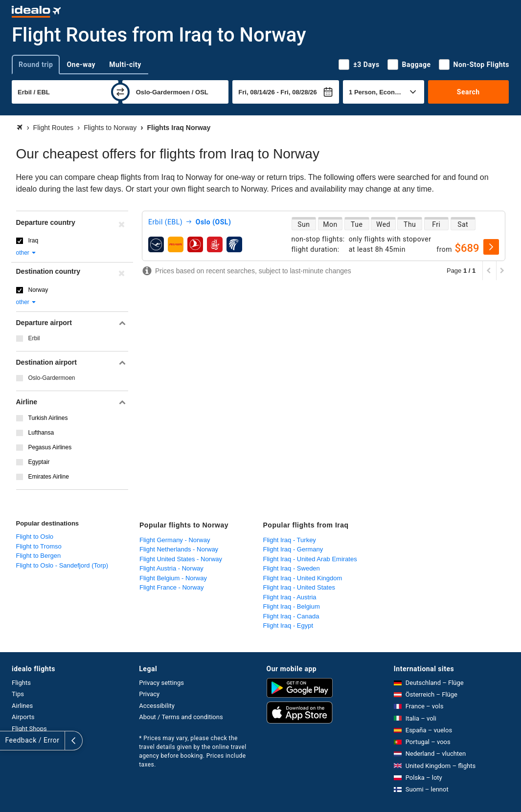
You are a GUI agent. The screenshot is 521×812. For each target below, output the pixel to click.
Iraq (34, 241)
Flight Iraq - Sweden (292, 568)
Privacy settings (161, 683)
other (27, 253)
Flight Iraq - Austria (290, 597)
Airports (23, 717)
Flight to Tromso (39, 546)
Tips (18, 694)
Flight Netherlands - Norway (179, 549)
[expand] (9, 741)
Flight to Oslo (35, 537)
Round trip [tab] (36, 65)
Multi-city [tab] (125, 65)
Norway (38, 290)
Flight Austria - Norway (171, 568)
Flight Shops (29, 729)
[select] (491, 247)
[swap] (120, 92)
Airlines (22, 706)
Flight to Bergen (39, 556)
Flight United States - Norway (181, 559)
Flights (21, 683)
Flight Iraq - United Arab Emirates (310, 559)
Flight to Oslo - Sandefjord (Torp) (62, 565)
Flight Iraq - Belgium (292, 606)
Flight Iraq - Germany (293, 549)
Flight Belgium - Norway (173, 578)
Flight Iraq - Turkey (290, 540)
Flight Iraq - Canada (291, 616)
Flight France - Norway (171, 587)
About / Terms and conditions (181, 717)
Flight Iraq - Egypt (288, 625)
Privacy (149, 694)
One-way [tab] (81, 65)
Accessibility (157, 706)
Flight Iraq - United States (299, 587)
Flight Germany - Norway (175, 540)
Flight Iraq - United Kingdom (303, 578)
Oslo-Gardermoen (52, 378)
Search (468, 92)
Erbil (34, 338)
